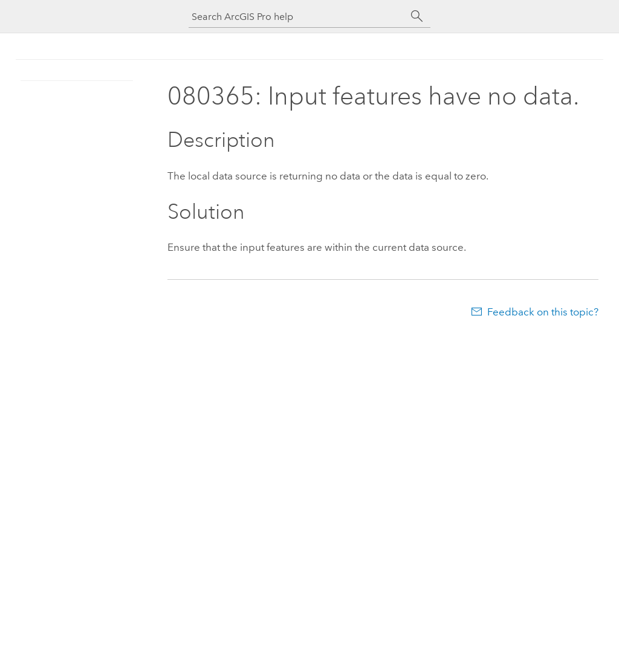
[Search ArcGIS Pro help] (297, 17)
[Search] (417, 16)
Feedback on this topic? (543, 312)
